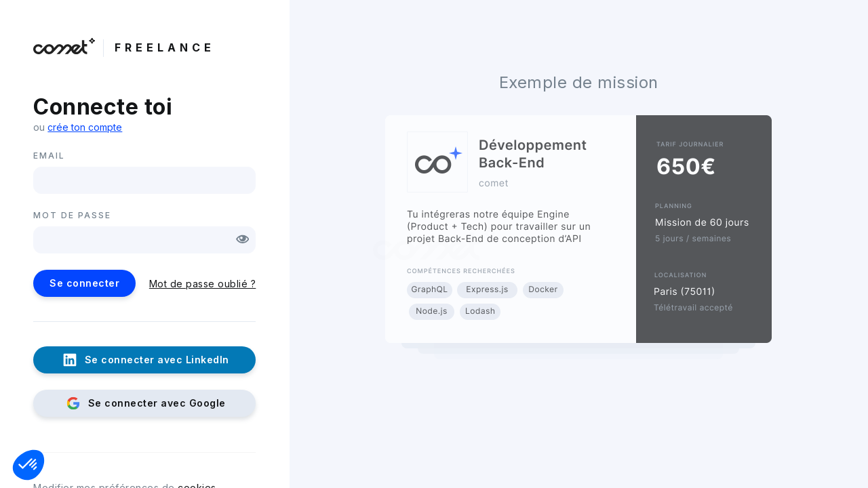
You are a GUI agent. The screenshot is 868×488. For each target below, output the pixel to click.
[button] (28, 465)
